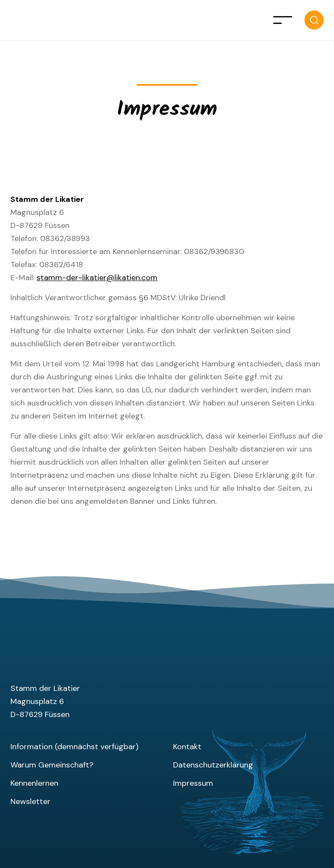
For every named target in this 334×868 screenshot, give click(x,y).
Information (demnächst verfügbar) (74, 747)
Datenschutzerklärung (213, 765)
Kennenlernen (34, 783)
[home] (19, 20)
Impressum (193, 783)
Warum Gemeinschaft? (52, 765)
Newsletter (30, 801)
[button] (283, 20)
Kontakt (187, 747)
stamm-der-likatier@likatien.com (97, 278)
